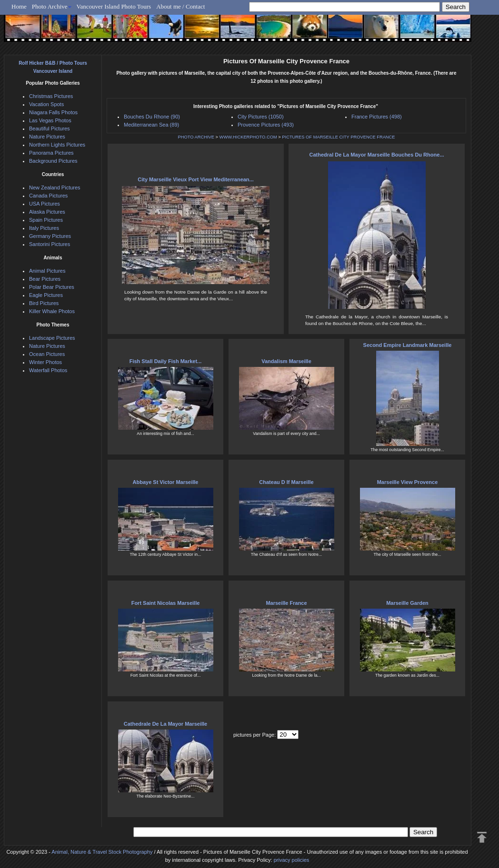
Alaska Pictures (47, 212)
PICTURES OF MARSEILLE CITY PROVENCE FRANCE (338, 137)
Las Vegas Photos (50, 120)
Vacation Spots (46, 104)
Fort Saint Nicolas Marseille (166, 603)
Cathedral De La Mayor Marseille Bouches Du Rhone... (376, 155)
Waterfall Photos (48, 370)
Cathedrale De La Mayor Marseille (165, 724)
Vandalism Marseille (286, 361)
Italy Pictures (44, 228)
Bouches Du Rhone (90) (152, 117)
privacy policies (292, 860)
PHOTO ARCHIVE (196, 137)
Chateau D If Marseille (286, 482)
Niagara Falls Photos (53, 112)
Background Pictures (53, 161)
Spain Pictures (46, 220)
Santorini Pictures (50, 244)
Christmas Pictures (51, 96)
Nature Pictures (47, 137)
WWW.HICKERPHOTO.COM (248, 137)
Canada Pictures (48, 196)
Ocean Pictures (47, 354)
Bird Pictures (44, 303)
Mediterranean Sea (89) (151, 125)
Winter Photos (45, 362)
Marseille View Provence (408, 482)
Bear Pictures (45, 279)
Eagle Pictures (46, 295)
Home (19, 6)
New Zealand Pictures (55, 187)
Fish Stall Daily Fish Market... (166, 361)
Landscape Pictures (52, 338)
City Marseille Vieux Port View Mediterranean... (196, 179)
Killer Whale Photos (52, 311)
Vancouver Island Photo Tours (114, 6)
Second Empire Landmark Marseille (408, 345)
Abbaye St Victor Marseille (166, 482)
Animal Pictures (47, 271)
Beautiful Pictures (50, 128)
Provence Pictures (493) (266, 125)
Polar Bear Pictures (52, 287)
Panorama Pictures (51, 153)
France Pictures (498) (377, 117)
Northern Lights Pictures (57, 145)
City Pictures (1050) (261, 117)
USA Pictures (45, 204)
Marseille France (286, 603)
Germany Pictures (50, 236)
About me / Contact (180, 6)
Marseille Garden (407, 603)
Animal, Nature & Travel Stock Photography (102, 852)
